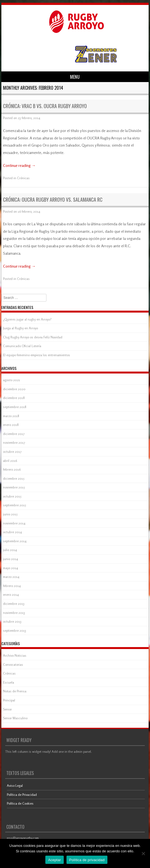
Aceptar (55, 860)
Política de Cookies (20, 803)
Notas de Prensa (15, 691)
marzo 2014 (11, 577)
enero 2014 (11, 595)
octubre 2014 (12, 532)
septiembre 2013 (15, 630)
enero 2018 (11, 425)
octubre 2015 (12, 496)
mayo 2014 (10, 568)
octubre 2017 (12, 452)
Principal (9, 700)
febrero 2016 (12, 469)
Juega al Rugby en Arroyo (20, 328)
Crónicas (23, 178)
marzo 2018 (11, 416)
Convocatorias (13, 665)
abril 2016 (10, 461)
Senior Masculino (15, 718)
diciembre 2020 (14, 389)
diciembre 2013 (14, 604)
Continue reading (19, 165)
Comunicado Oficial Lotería (22, 346)
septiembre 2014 (15, 541)
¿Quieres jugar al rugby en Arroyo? (27, 319)
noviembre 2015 (14, 487)
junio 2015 (10, 514)
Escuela (9, 682)
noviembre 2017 (14, 443)
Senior (7, 709)
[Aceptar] (143, 853)
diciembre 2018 (14, 398)
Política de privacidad (87, 860)
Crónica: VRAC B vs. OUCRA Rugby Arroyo (45, 106)
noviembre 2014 (14, 523)
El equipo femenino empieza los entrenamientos (37, 355)
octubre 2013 (12, 621)
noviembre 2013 (14, 613)
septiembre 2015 (15, 505)
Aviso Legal (15, 786)
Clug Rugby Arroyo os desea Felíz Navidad (33, 337)
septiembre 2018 (15, 407)
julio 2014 (10, 550)
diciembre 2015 (14, 478)
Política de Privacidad (22, 795)
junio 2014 (10, 559)
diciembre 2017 (14, 434)
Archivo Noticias (15, 655)
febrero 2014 (12, 586)
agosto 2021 (12, 380)
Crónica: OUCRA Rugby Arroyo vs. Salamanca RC (53, 200)
